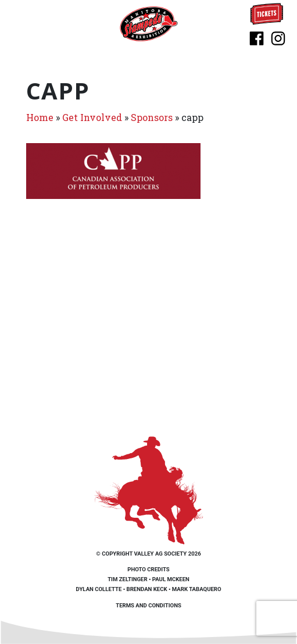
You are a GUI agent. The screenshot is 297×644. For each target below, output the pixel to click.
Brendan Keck (147, 589)
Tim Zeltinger (127, 579)
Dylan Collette (99, 589)
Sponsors (152, 117)
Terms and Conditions (148, 605)
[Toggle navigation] (22, 23)
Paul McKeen (171, 579)
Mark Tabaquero (197, 589)
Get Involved (92, 117)
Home (40, 117)
